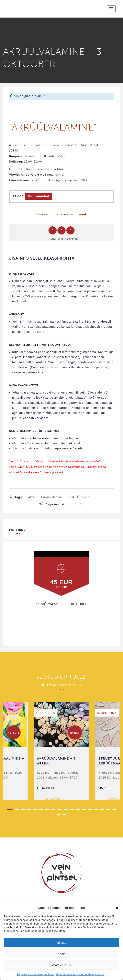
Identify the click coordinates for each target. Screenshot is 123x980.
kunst (70, 497)
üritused (83, 497)
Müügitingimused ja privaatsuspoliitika (80, 974)
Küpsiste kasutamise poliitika (35, 974)
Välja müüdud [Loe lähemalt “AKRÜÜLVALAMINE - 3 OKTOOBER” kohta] (39, 196)
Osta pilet (46, 788)
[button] (117, 908)
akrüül (33, 497)
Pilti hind (17, 531)
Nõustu (62, 943)
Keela (62, 954)
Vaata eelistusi (62, 965)
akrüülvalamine (52, 497)
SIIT (40, 332)
